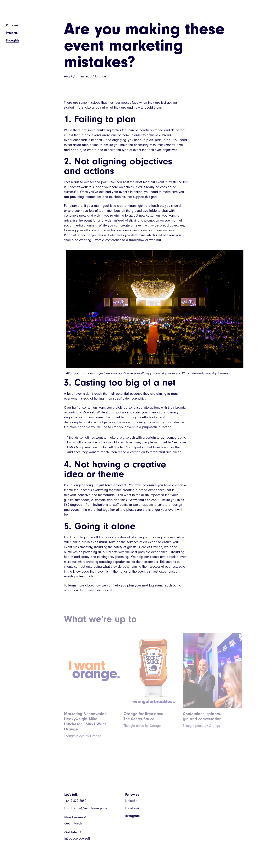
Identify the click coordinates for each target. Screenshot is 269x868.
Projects (12, 33)
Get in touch (73, 823)
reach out (171, 585)
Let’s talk (71, 795)
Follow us (132, 795)
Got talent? (73, 832)
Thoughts (13, 40)
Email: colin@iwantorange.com (87, 808)
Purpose (12, 25)
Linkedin (131, 801)
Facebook (132, 808)
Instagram (132, 816)
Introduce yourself (77, 838)
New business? (75, 817)
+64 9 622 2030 (75, 801)
